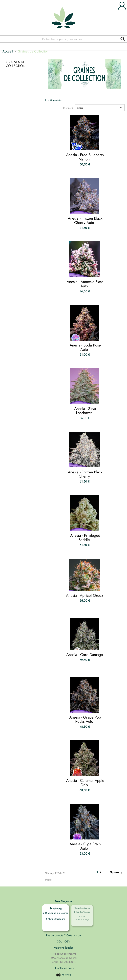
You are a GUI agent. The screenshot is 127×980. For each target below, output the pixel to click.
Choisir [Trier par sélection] (100, 108)
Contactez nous (64, 968)
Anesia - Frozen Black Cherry (85, 474)
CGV (67, 941)
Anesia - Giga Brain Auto (85, 846)
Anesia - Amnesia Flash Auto (85, 284)
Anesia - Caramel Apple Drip (85, 783)
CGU (60, 941)
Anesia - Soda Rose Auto (85, 347)
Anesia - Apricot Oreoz (85, 595)
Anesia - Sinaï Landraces (85, 411)
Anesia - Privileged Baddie (85, 538)
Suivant (117, 873)
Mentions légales (64, 948)
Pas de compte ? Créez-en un (63, 935)
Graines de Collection (16, 64)
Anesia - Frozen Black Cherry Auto (85, 220)
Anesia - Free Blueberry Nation (85, 157)
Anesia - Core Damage (85, 655)
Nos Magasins (63, 901)
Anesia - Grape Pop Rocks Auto (85, 719)
